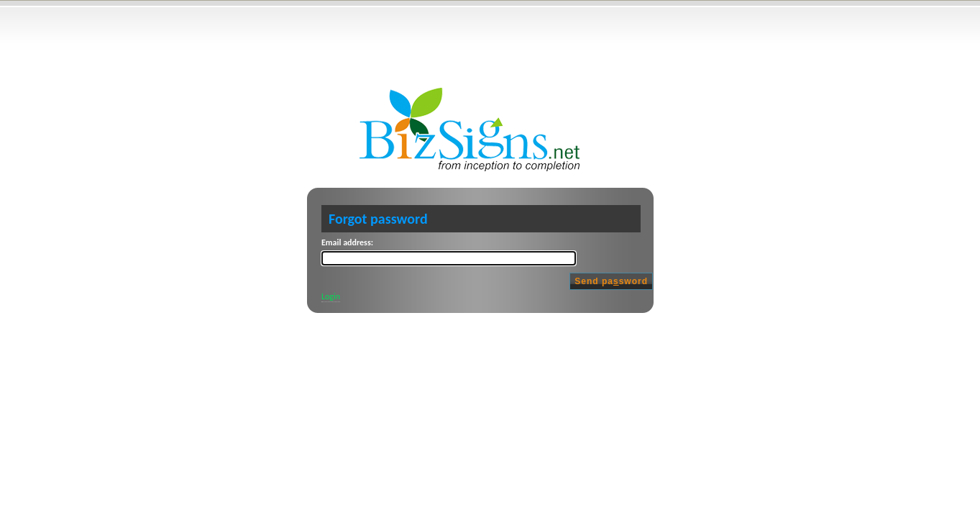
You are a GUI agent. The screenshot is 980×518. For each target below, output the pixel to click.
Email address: (347, 242)
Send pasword (611, 281)
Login (331, 296)
